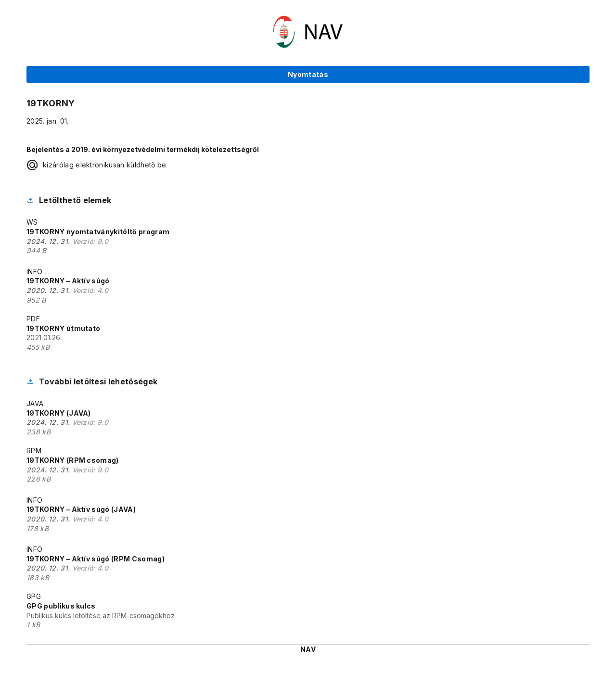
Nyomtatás (308, 74)
